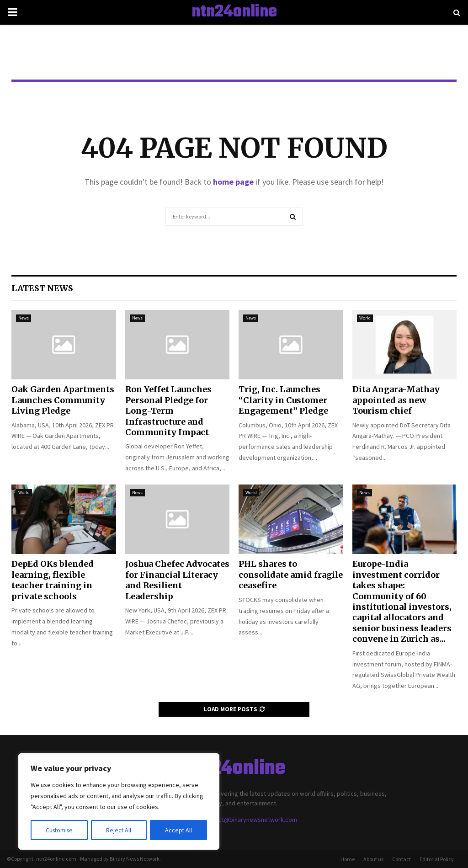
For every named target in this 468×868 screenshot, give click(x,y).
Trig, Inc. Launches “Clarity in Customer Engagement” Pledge (283, 400)
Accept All (179, 830)
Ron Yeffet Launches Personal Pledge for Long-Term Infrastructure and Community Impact (168, 411)
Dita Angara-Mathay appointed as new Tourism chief (396, 400)
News (24, 318)
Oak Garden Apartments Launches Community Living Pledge (63, 400)
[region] (119, 802)
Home (348, 859)
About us (373, 859)
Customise (60, 830)
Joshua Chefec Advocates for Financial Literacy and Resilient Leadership (177, 580)
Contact (402, 859)
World (365, 318)
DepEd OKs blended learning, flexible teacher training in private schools (53, 580)
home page (233, 182)
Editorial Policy (437, 859)
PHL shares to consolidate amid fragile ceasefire (291, 575)
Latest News (42, 288)
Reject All (120, 830)
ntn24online (234, 12)
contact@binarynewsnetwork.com (250, 820)
